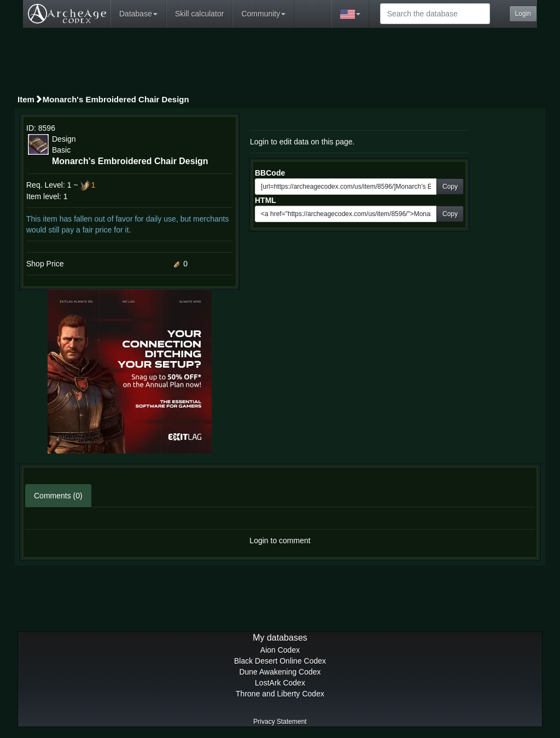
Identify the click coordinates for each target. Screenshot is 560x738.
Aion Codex (280, 650)
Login (523, 14)
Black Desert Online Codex (280, 661)
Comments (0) (58, 496)
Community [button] (263, 14)
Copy (450, 187)
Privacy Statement (280, 722)
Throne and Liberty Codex (280, 694)
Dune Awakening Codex (280, 672)
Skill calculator (199, 14)
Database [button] (138, 14)
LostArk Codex (280, 683)
